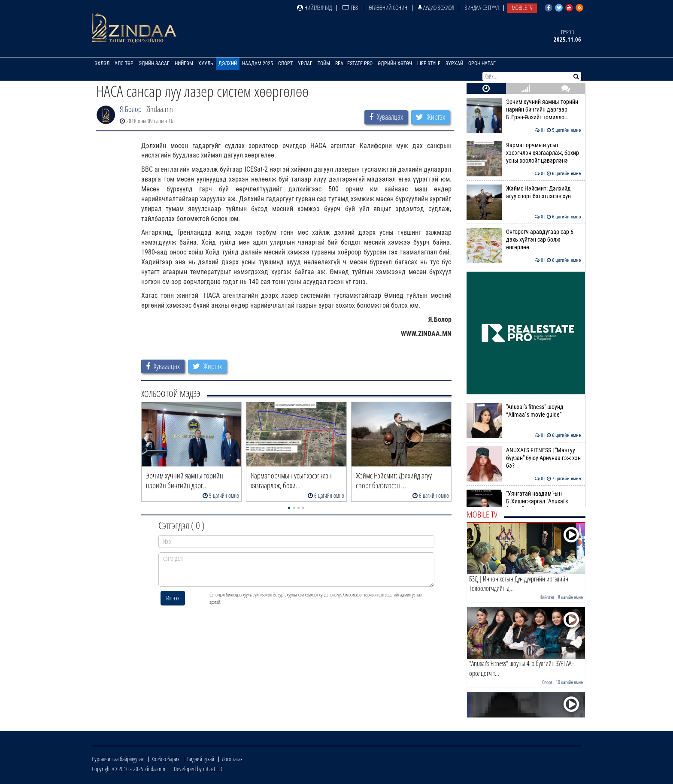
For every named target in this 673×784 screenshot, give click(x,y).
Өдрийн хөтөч (395, 64)
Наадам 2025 (258, 64)
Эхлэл (102, 64)
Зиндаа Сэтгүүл (482, 8)
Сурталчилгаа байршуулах (118, 759)
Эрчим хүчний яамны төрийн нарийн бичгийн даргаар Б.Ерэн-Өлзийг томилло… (524, 110)
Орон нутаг (482, 64)
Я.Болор (131, 109)
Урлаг (305, 64)
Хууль (206, 64)
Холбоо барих (165, 759)
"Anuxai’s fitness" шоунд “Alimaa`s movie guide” (524, 411)
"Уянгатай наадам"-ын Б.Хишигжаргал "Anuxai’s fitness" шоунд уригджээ (524, 501)
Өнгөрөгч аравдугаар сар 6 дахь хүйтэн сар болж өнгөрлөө (524, 240)
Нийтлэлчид (314, 8)
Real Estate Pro (354, 64)
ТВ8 (350, 8)
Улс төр (124, 64)
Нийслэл (547, 597)
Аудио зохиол (436, 8)
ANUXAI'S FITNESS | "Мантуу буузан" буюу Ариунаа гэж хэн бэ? (524, 458)
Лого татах (232, 759)
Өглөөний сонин (388, 8)
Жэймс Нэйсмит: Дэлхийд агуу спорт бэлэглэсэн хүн (524, 192)
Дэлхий (228, 64)
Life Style (429, 64)
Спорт (285, 64)
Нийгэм (184, 64)
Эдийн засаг (154, 64)
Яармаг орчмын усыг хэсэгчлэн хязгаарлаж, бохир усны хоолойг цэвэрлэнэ (524, 153)
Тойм (324, 64)
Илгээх (173, 598)
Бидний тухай (201, 759)
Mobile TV (522, 8)
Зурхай (454, 64)
